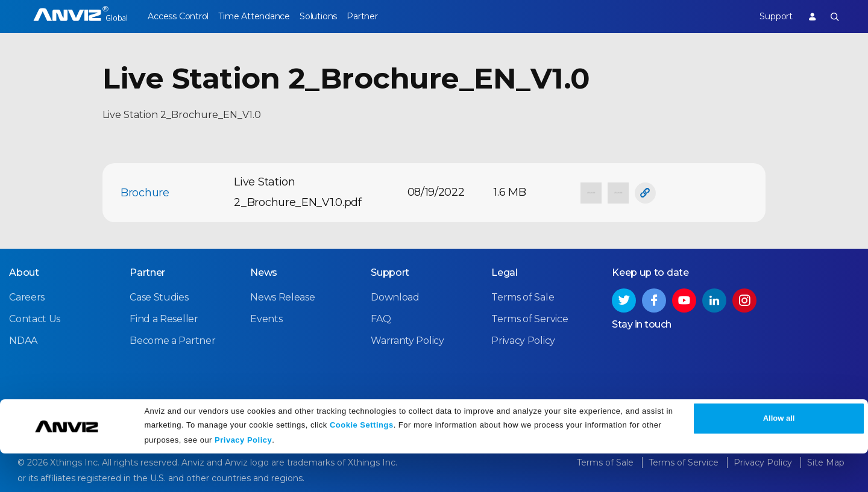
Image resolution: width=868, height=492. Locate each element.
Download (395, 296)
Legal (505, 271)
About (24, 271)
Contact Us (35, 318)
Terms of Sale (523, 296)
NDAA (23, 339)
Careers (27, 296)
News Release (282, 296)
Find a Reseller (164, 318)
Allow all (779, 457)
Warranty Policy (407, 339)
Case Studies (159, 296)
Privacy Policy (243, 478)
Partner (387, 16)
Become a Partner (172, 339)
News (264, 271)
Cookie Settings (362, 463)
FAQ (381, 318)
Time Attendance (262, 16)
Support (767, 16)
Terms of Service (530, 318)
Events (266, 318)
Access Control (178, 16)
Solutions (334, 16)
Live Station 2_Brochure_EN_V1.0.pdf (297, 192)
